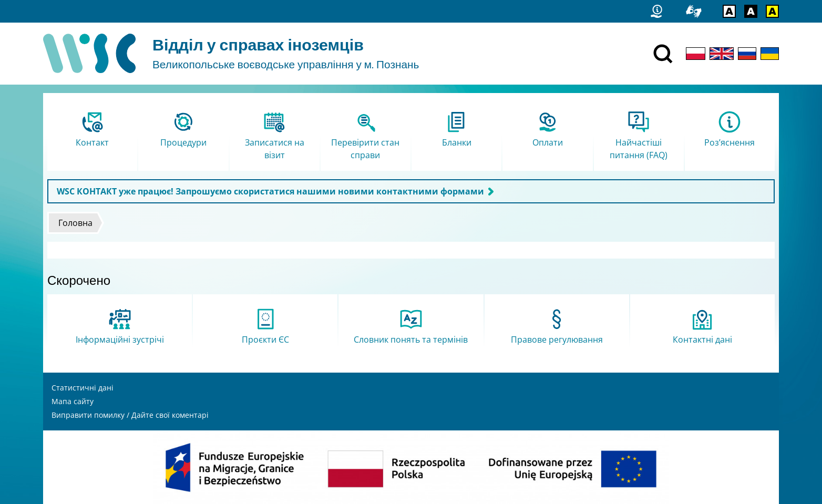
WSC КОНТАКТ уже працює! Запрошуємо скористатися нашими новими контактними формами (270, 191)
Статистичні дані (83, 388)
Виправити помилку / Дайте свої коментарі (130, 415)
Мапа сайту (73, 401)
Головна (75, 223)
